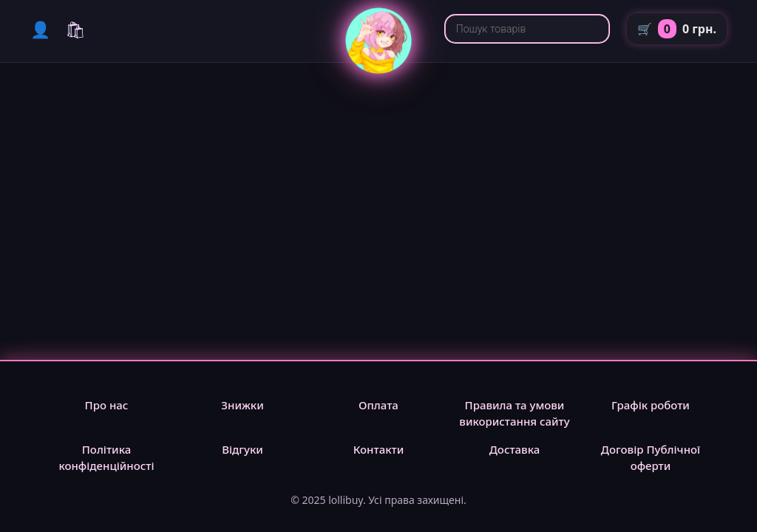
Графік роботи (651, 405)
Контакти (379, 449)
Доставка (515, 449)
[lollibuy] (378, 69)
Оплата (378, 405)
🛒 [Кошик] (677, 29)
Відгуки (242, 449)
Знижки (242, 405)
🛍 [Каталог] (75, 29)
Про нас (107, 405)
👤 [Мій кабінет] (40, 29)
